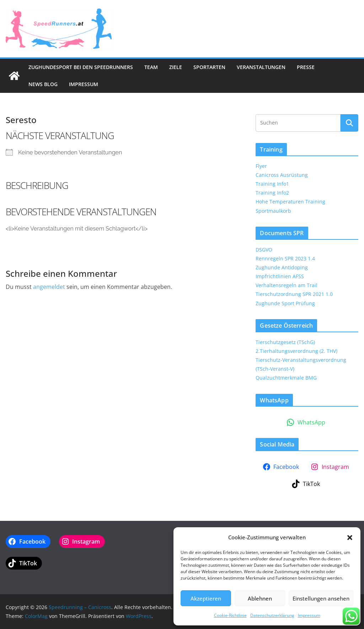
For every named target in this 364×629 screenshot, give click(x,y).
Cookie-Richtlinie (230, 615)
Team (151, 67)
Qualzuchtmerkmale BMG (286, 378)
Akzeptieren (206, 598)
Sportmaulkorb (273, 211)
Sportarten (209, 67)
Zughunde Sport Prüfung (285, 303)
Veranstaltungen (261, 67)
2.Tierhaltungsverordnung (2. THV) (296, 351)
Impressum (309, 615)
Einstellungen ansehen (321, 598)
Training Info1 (272, 184)
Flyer (261, 166)
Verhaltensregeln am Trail (287, 285)
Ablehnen (260, 598)
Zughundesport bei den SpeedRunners (81, 67)
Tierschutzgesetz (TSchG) (285, 342)
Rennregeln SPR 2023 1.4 (285, 258)
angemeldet (49, 287)
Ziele (176, 67)
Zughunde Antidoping (282, 267)
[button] (350, 538)
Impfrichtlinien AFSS (280, 276)
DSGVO (264, 250)
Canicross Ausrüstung (282, 175)
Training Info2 (272, 193)
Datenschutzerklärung (272, 615)
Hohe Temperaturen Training (290, 202)
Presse (306, 67)
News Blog (43, 84)
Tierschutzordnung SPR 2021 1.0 (294, 294)
